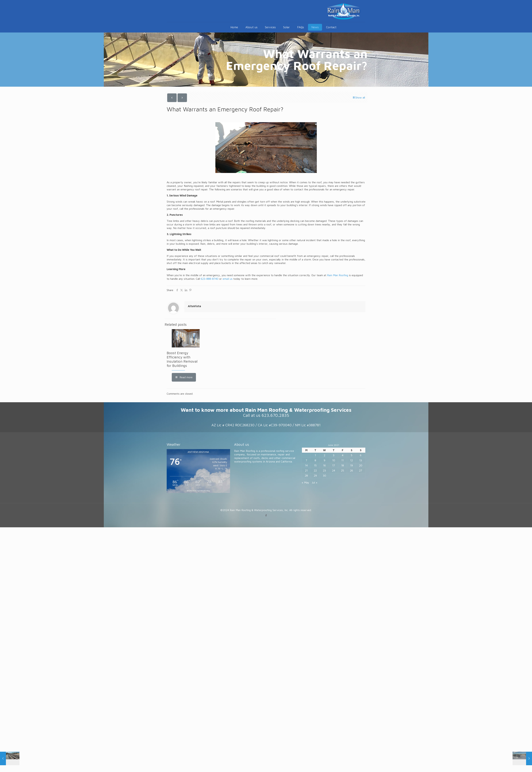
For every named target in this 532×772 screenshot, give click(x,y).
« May (305, 482)
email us (228, 279)
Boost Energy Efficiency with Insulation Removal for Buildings (182, 359)
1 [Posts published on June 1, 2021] (315, 455)
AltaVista (194, 306)
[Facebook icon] (266, 515)
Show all (359, 97)
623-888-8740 (210, 279)
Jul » (315, 482)
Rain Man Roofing (338, 275)
